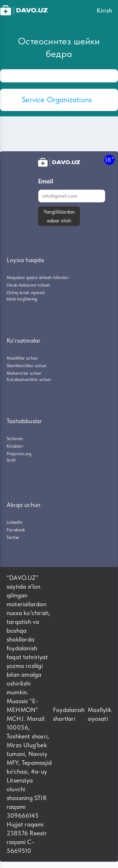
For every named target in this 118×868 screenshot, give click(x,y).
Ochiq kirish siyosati (26, 293)
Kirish (104, 10)
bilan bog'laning (22, 299)
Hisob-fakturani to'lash (28, 285)
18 (109, 160)
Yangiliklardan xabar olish (59, 216)
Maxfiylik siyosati (100, 714)
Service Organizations (57, 100)
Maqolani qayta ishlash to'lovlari (38, 277)
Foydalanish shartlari (69, 714)
